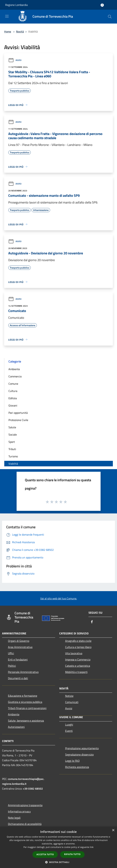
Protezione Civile (18, 420)
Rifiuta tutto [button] (72, 854)
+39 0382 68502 (33, 789)
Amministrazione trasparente (25, 805)
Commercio (15, 376)
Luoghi (69, 725)
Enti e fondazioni (18, 659)
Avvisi (15, 60)
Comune (13, 384)
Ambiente (14, 369)
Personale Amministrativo (23, 672)
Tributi (12, 449)
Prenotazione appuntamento (82, 748)
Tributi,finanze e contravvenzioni (27, 708)
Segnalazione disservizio (79, 754)
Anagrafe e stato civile (78, 641)
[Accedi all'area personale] (102, 5)
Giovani (13, 405)
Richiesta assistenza (77, 767)
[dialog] (58, 847)
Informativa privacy (19, 811)
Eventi (69, 731)
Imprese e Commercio (78, 659)
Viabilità (13, 464)
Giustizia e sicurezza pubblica (25, 702)
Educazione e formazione (23, 696)
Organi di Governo (19, 641)
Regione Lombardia (16, 5)
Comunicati (72, 702)
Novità (20, 31)
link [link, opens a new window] (92, 847)
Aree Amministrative (20, 647)
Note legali (14, 818)
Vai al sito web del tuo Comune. (59, 598)
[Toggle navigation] (7, 16)
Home (8, 31)
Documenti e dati (18, 678)
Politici (12, 666)
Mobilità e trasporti (76, 672)
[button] (59, 862)
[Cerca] (110, 17)
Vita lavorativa (74, 653)
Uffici (11, 653)
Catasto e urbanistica (78, 666)
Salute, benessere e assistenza (26, 721)
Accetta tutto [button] (45, 854)
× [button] (113, 830)
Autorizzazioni (16, 727)
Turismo (13, 456)
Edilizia (13, 398)
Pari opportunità (18, 413)
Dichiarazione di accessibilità (25, 824)
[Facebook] (92, 622)
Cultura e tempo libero (78, 647)
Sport (12, 442)
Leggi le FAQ (72, 761)
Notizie (69, 696)
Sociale (13, 435)
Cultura (13, 391)
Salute (12, 427)
